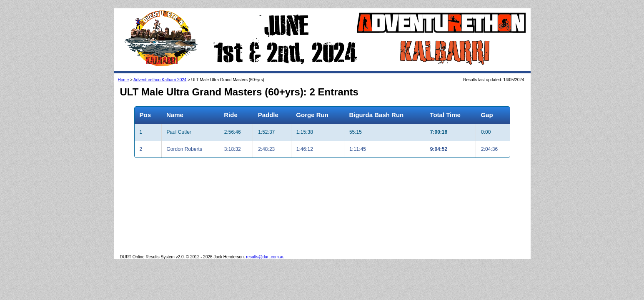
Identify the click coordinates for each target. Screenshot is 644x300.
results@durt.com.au (265, 257)
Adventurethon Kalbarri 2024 (160, 80)
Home (124, 80)
